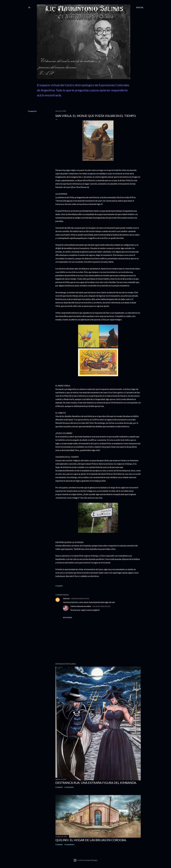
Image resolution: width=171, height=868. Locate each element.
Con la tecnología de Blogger (86, 860)
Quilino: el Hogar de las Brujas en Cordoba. (91, 840)
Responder (67, 617)
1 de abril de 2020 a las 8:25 (101, 606)
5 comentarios (69, 844)
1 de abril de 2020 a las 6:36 (80, 599)
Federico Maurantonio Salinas (81, 606)
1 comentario (69, 787)
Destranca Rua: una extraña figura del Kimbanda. (96, 783)
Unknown (66, 599)
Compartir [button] (32, 111)
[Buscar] (140, 7)
